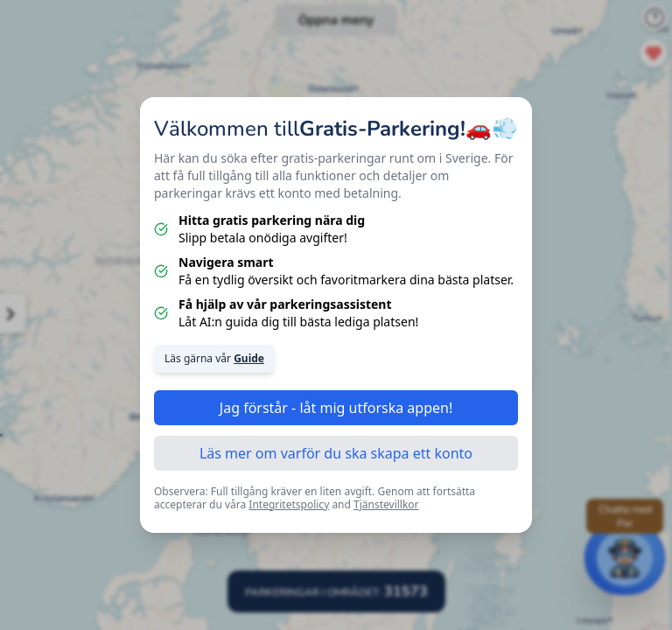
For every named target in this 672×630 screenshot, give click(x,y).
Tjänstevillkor (386, 504)
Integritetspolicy (289, 504)
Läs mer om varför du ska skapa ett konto (336, 453)
